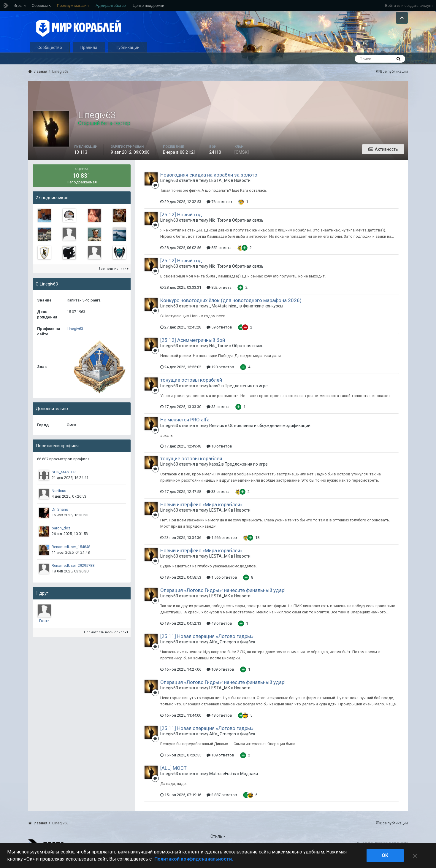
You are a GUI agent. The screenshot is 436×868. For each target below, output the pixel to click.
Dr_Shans (60, 520)
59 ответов (219, 338)
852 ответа (219, 258)
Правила (89, 58)
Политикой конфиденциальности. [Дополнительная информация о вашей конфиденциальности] (194, 859)
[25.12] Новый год (181, 225)
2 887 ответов (222, 806)
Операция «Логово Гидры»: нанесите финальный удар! (223, 601)
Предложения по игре (246, 396)
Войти (390, 5)
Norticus (59, 501)
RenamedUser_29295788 (73, 576)
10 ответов (219, 457)
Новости (242, 191)
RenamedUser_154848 (71, 557)
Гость (44, 631)
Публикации (128, 58)
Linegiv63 (75, 339)
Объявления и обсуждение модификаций (269, 436)
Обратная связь (248, 231)
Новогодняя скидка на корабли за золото (209, 185)
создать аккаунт (419, 5)
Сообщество (50, 58)
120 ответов (220, 378)
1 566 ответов (222, 548)
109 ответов (220, 680)
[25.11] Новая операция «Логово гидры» (207, 647)
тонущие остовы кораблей (191, 391)
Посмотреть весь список (106, 643)
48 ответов (219, 634)
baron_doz (61, 539)
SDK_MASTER (64, 483)
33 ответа (218, 418)
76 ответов (219, 212)
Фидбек (248, 653)
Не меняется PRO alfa (185, 431)
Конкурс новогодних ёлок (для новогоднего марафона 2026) (231, 311)
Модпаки (249, 785)
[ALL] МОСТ (173, 779)
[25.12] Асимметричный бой (193, 351)
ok (385, 855)
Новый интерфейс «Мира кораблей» (201, 515)
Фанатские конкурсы (263, 317)
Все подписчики (114, 279)
